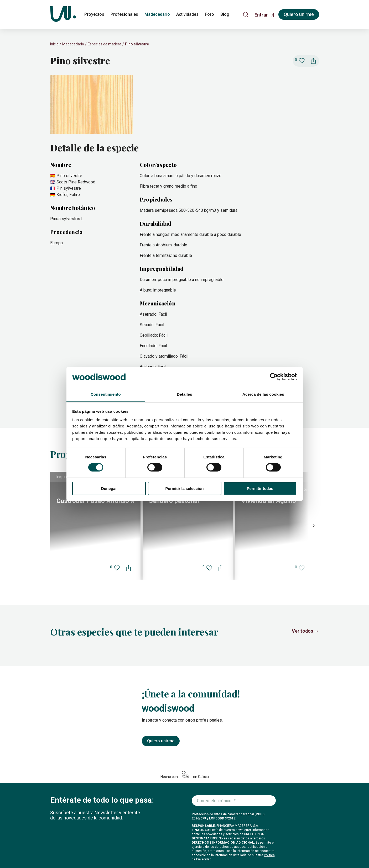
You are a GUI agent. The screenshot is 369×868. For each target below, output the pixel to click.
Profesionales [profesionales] (124, 14)
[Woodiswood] (63, 14)
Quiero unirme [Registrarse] (299, 14)
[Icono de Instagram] (276, 850)
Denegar (109, 488)
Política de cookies (64, 853)
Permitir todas (260, 488)
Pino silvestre (137, 44)
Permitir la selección (185, 488)
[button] (264, 14)
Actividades (143, 842)
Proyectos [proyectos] (94, 14)
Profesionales (87, 842)
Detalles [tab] (184, 394)
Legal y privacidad (134, 853)
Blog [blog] (225, 14)
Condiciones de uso (164, 853)
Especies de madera (105, 44)
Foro (163, 842)
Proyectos (60, 842)
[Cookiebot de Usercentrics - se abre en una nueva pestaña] (274, 377)
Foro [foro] (209, 14)
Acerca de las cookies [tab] (263, 394)
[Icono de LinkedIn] (301, 850)
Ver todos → (305, 527)
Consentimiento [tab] (106, 394)
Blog (175, 842)
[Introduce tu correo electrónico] (234, 697)
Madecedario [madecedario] (157, 14)
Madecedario (73, 44)
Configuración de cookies (99, 853)
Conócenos (194, 842)
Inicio (54, 44)
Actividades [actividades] (187, 14)
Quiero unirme (161, 637)
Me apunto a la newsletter (222, 788)
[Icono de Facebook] (289, 850)
